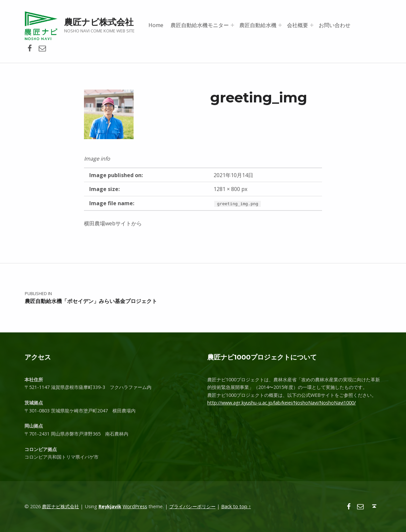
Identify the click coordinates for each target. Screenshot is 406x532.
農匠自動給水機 (258, 25)
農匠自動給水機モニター (200, 25)
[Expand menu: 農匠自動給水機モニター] (232, 25)
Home (156, 25)
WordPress (135, 506)
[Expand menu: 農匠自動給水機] (280, 25)
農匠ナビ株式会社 (99, 22)
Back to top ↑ (236, 506)
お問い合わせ (335, 25)
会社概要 (298, 25)
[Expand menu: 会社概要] (312, 25)
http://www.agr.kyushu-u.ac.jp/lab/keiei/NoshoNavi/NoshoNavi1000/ (282, 403)
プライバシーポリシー (192, 506)
